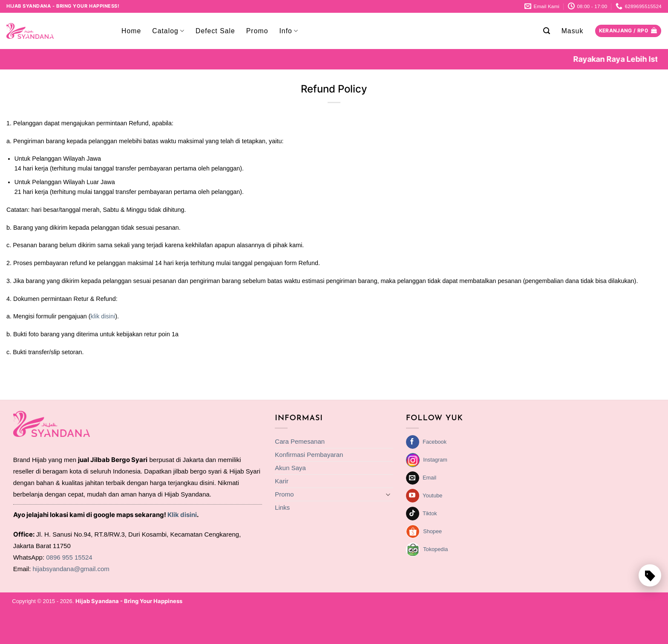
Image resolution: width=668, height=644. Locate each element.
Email (429, 478)
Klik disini (182, 515)
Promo (257, 31)
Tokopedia (435, 549)
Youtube (432, 495)
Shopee (432, 531)
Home (131, 31)
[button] (547, 31)
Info (289, 31)
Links (282, 507)
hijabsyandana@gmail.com (71, 569)
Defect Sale (215, 31)
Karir (282, 481)
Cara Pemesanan (300, 441)
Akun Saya (290, 468)
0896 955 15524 (69, 557)
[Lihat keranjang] (628, 31)
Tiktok (430, 513)
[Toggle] (388, 495)
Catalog (168, 31)
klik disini (103, 316)
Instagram (435, 460)
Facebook (435, 442)
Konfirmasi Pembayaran (309, 455)
